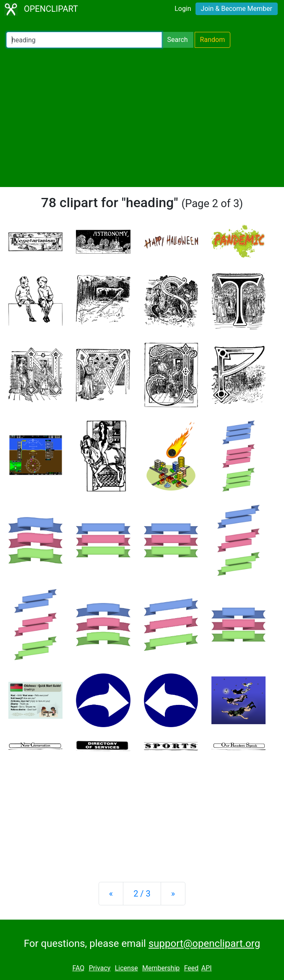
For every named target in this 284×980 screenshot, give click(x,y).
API (207, 968)
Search (177, 40)
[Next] (173, 894)
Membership (161, 968)
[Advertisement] (142, 117)
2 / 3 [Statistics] (142, 894)
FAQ (78, 968)
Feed (192, 968)
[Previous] (111, 894)
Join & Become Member (237, 9)
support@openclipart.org (204, 944)
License (126, 968)
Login (183, 9)
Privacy (100, 968)
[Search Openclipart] (84, 40)
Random (213, 40)
